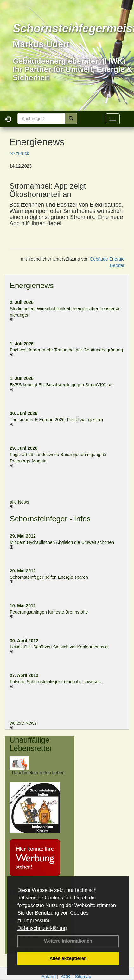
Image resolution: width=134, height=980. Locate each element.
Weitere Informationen (68, 941)
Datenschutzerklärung (42, 928)
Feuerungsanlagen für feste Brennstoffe (49, 612)
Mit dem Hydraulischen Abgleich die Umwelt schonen (62, 542)
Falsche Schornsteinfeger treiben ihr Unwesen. (56, 682)
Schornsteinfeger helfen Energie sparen (49, 577)
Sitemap (83, 977)
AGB (66, 977)
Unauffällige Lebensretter (31, 744)
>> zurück (19, 153)
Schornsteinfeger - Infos (50, 519)
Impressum (37, 921)
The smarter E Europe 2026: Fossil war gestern (56, 420)
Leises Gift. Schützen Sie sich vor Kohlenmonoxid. (59, 647)
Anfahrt (49, 977)
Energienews (32, 285)
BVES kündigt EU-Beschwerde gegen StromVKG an (61, 385)
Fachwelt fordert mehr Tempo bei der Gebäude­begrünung (66, 350)
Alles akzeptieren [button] (68, 958)
